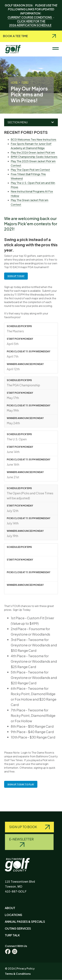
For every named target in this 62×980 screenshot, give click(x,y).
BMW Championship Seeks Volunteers (34, 157)
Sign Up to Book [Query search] (23, 827)
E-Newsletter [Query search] (21, 839)
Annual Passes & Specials (25, 921)
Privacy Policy (26, 968)
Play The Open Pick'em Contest (30, 170)
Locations (13, 915)
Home (14, 82)
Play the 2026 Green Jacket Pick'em (33, 152)
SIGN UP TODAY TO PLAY (21, 784)
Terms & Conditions (18, 974)
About (10, 908)
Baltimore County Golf (16, 48)
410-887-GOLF (16, 892)
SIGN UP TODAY (16, 276)
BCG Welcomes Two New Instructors (33, 139)
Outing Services (18, 928)
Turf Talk (12, 935)
